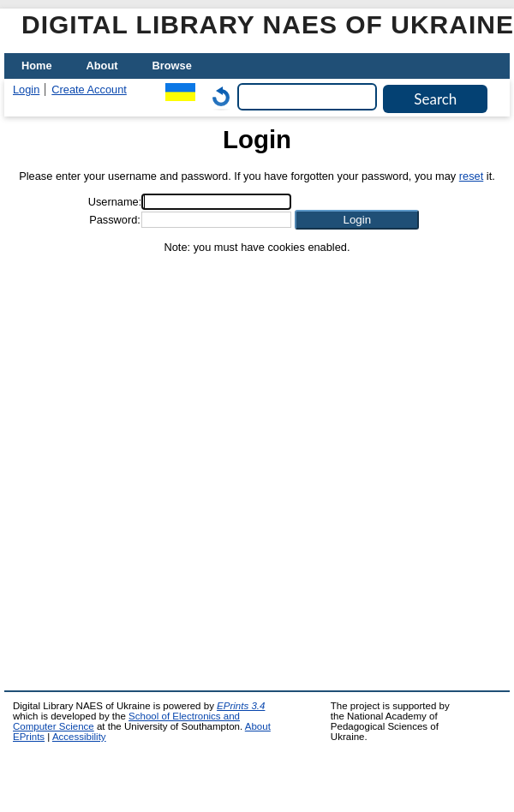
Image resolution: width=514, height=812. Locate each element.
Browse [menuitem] (172, 66)
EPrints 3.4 (241, 706)
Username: (115, 202)
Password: (115, 220)
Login (26, 90)
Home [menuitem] (37, 66)
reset (471, 176)
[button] (357, 220)
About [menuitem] (102, 66)
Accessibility (79, 737)
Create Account (89, 90)
